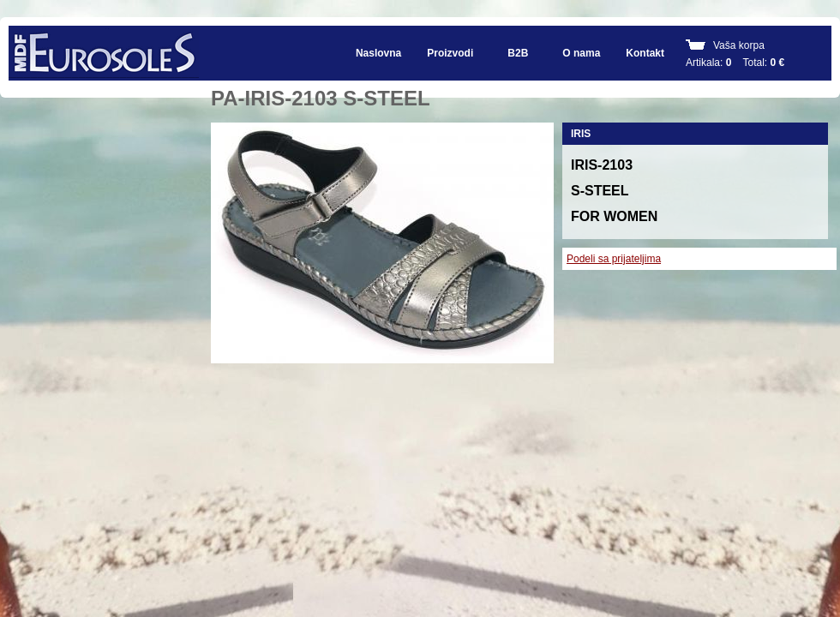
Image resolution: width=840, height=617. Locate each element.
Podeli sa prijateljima (614, 259)
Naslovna (378, 53)
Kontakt (645, 53)
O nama (581, 53)
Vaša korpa (739, 45)
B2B (518, 53)
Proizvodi (450, 53)
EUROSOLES (104, 53)
